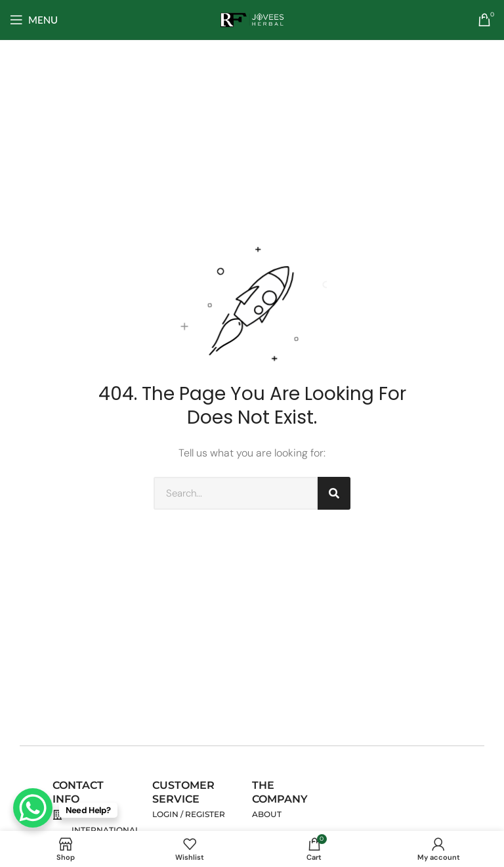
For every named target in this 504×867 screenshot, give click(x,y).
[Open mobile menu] (34, 20)
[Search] (334, 493)
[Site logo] (252, 19)
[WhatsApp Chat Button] (33, 808)
